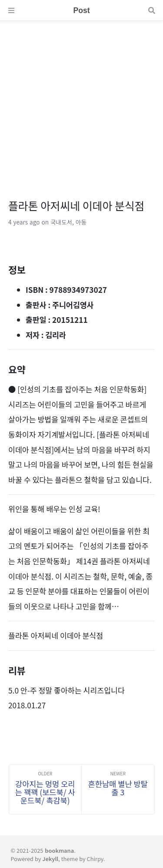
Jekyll (50, 859)
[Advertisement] (81, 102)
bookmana (59, 850)
